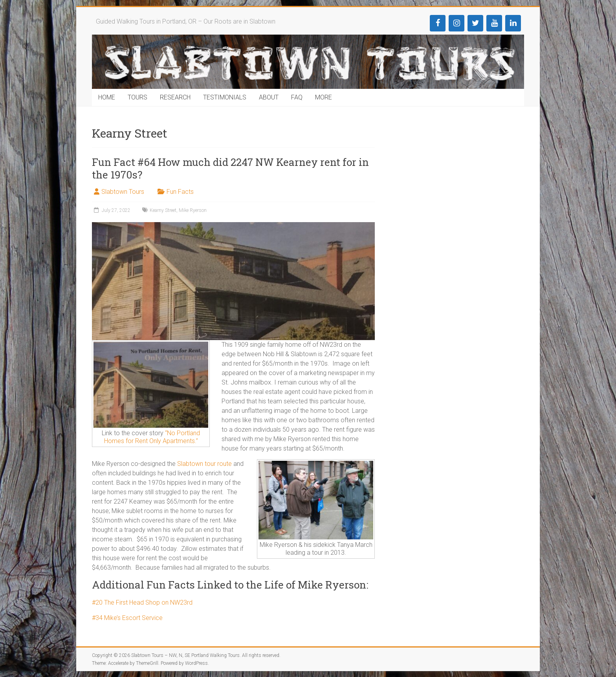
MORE (324, 97)
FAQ (297, 97)
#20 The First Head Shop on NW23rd (142, 602)
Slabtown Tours (123, 192)
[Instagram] (456, 23)
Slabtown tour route (204, 464)
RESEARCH (175, 97)
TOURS (137, 97)
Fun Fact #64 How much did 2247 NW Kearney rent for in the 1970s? (230, 168)
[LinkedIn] (513, 23)
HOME (107, 97)
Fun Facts (180, 192)
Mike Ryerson (193, 210)
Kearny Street (163, 210)
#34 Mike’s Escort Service (127, 618)
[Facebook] (438, 23)
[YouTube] (494, 23)
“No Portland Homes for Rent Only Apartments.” (152, 437)
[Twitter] (475, 23)
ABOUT (269, 97)
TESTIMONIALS (225, 97)
